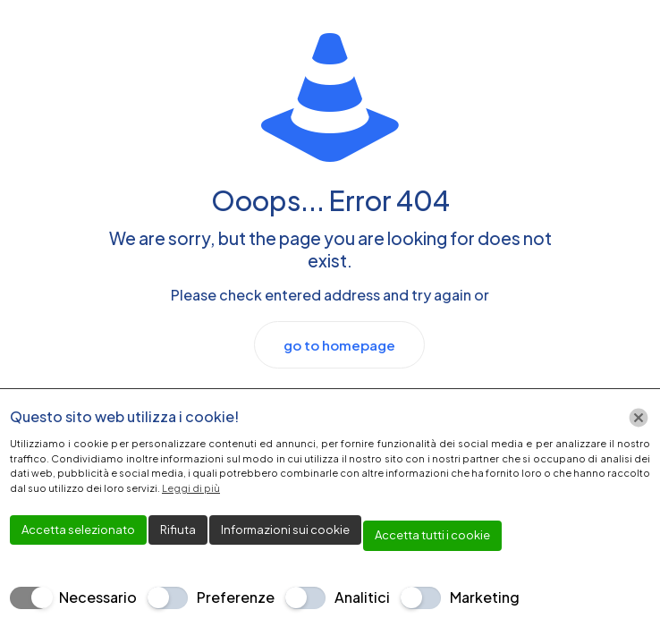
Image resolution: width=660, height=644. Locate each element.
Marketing (485, 597)
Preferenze (236, 597)
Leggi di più (191, 488)
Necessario (98, 597)
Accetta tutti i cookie (432, 535)
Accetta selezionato (78, 530)
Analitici (362, 597)
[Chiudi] (639, 418)
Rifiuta (178, 530)
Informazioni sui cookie (285, 530)
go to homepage (339, 345)
